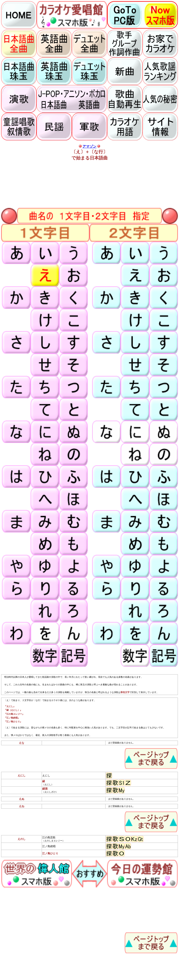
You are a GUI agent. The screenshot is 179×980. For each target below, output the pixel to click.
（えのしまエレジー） (53, 841)
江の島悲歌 (49, 837)
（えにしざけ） (50, 792)
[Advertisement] (85, 183)
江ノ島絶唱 (49, 846)
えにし (46, 775)
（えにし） (48, 784)
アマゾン (89, 146)
